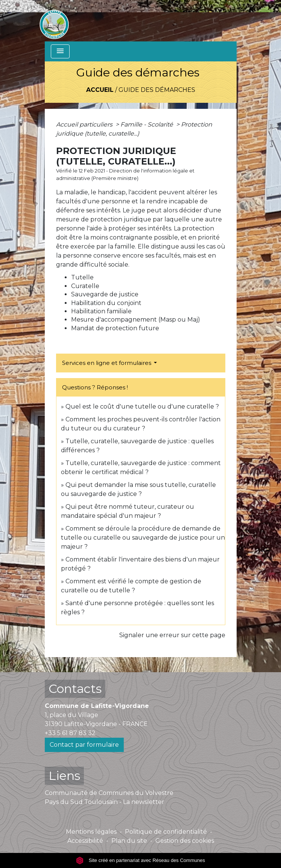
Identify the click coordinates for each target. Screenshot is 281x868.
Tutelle (82, 277)
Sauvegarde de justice (105, 294)
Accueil (100, 90)
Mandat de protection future (115, 328)
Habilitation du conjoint (106, 303)
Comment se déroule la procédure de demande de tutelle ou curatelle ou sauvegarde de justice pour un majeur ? (143, 538)
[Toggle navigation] (60, 51)
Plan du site (129, 841)
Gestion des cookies (185, 841)
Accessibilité (85, 841)
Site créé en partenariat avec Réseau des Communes (140, 860)
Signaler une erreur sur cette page (172, 635)
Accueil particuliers (85, 124)
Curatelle (85, 286)
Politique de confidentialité (166, 832)
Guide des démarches (157, 90)
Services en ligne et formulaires (107, 363)
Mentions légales (91, 832)
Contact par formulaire (84, 745)
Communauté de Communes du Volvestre (109, 793)
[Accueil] (54, 21)
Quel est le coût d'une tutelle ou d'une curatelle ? (142, 407)
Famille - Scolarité (147, 124)
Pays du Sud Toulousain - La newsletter (105, 802)
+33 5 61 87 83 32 (70, 733)
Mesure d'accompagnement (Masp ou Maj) (136, 320)
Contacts (75, 689)
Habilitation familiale (101, 311)
